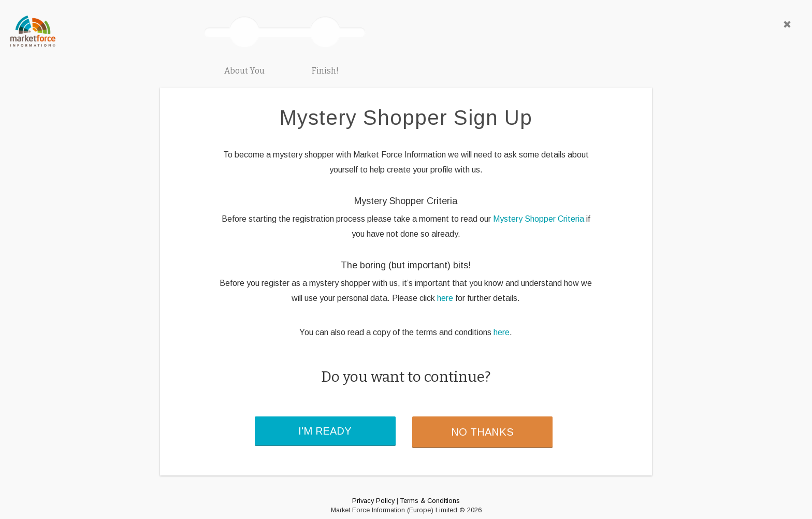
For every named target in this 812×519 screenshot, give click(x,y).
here (445, 298)
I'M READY (325, 431)
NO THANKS (482, 432)
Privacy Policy (373, 501)
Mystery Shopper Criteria (539, 219)
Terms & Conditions (430, 501)
